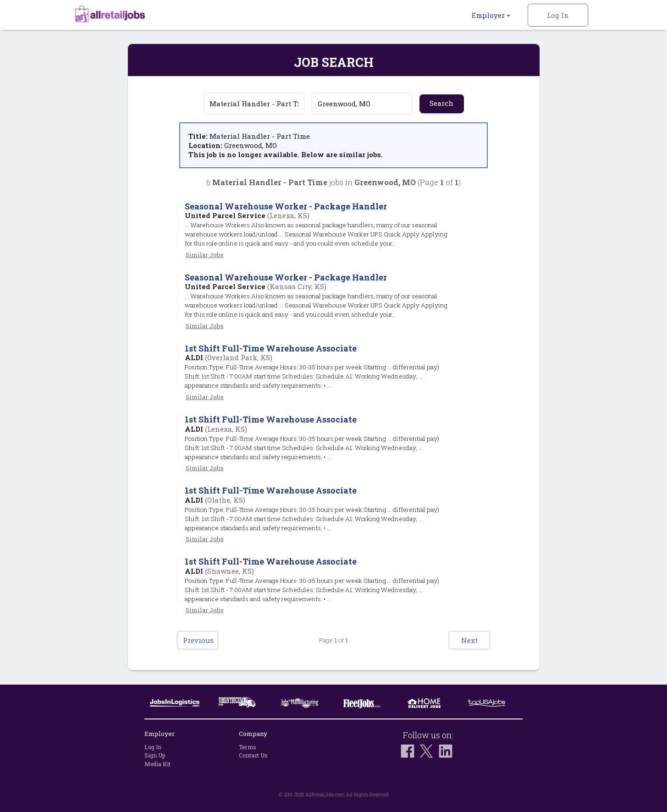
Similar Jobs (205, 255)
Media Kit (157, 764)
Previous (198, 640)
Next (469, 640)
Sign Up (155, 755)
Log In (558, 15)
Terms (248, 747)
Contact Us (253, 755)
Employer (491, 15)
